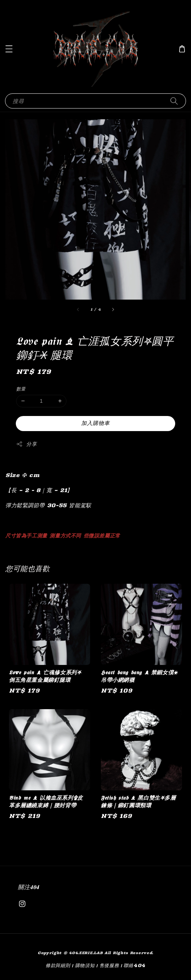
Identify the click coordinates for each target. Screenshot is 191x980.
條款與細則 (58, 965)
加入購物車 (95, 423)
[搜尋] (174, 101)
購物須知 (85, 965)
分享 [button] (26, 444)
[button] (9, 49)
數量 (21, 389)
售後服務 (109, 965)
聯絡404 (134, 965)
